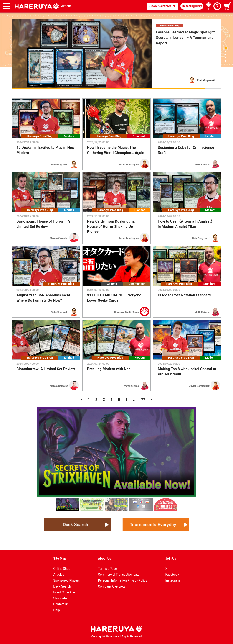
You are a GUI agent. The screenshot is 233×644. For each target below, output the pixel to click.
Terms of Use (108, 569)
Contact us (61, 604)
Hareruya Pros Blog (169, 26)
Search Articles (160, 6)
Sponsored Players (66, 580)
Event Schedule (64, 592)
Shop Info (60, 598)
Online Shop (62, 569)
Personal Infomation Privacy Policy (123, 580)
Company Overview (112, 586)
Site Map (60, 559)
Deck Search (62, 586)
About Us (105, 559)
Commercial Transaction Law (119, 575)
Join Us (171, 559)
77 (143, 400)
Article (66, 6)
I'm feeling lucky (192, 6)
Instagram (173, 580)
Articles (59, 575)
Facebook (172, 575)
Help (57, 610)
